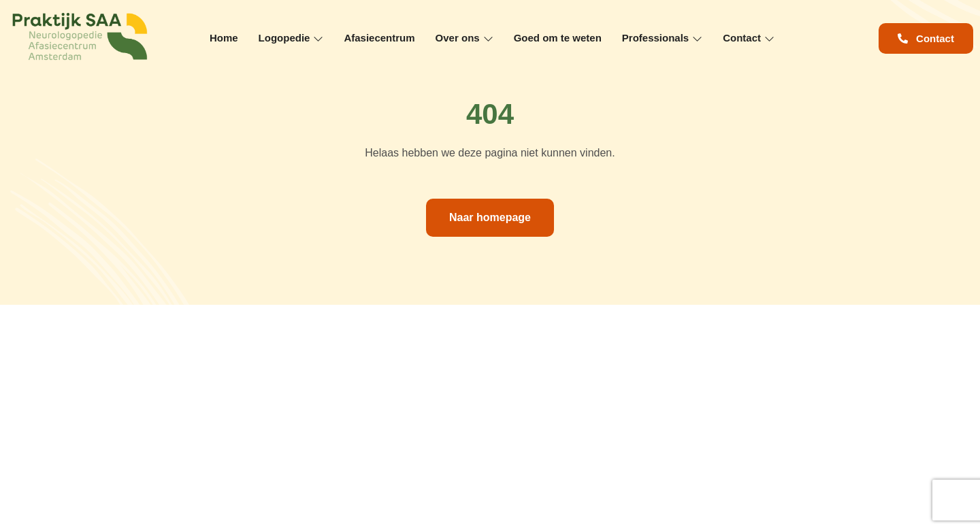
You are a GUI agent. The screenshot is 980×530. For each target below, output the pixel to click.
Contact (749, 38)
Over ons (464, 38)
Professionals (662, 38)
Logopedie (291, 38)
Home (224, 38)
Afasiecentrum (379, 38)
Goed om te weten (558, 38)
